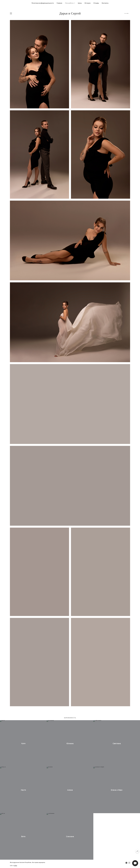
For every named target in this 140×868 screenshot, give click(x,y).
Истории (88, 3)
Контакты (105, 3)
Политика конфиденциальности (43, 3)
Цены (80, 3)
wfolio (16, 865)
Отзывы (96, 3)
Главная (59, 3)
